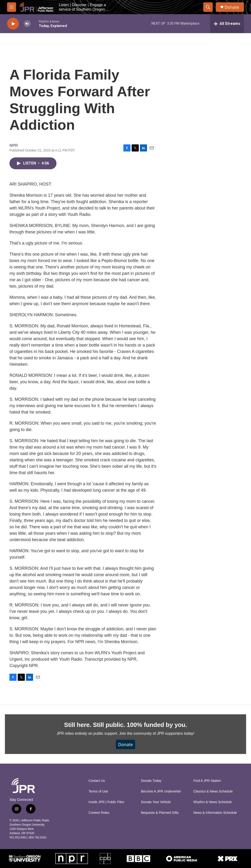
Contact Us (97, 781)
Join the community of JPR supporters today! (157, 733)
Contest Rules (99, 813)
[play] (13, 24)
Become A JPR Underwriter (161, 791)
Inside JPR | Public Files (106, 802)
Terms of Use (98, 791)
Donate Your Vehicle (156, 802)
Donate (232, 7)
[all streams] (227, 24)
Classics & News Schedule (213, 791)
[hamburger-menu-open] (12, 7)
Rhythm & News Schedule (213, 802)
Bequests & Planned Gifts (160, 813)
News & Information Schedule (215, 813)
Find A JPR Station (207, 781)
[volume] (27, 24)
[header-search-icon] (208, 7)
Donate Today (151, 781)
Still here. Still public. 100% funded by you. (125, 725)
